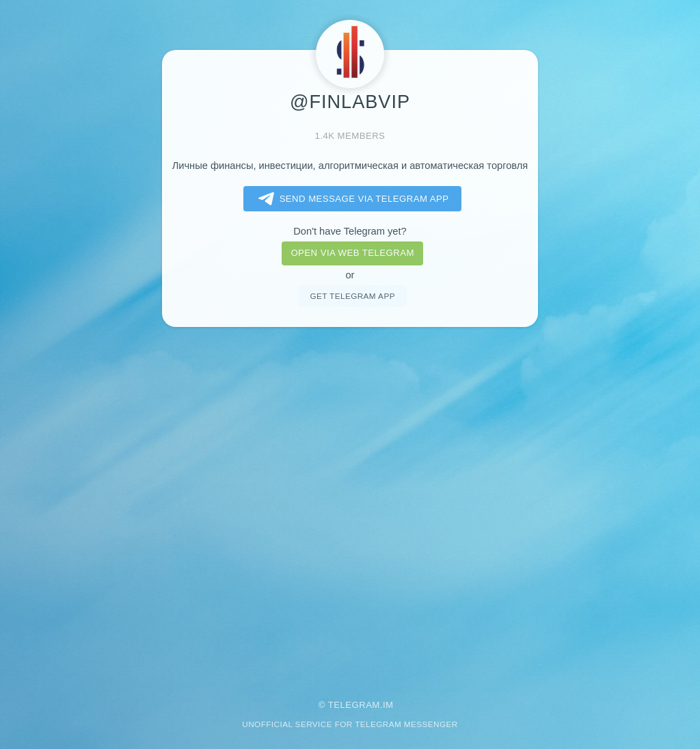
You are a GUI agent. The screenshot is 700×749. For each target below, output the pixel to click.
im (388, 705)
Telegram (354, 705)
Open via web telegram (352, 253)
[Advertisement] (350, 504)
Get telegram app (352, 296)
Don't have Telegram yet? (350, 231)
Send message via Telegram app (351, 199)
